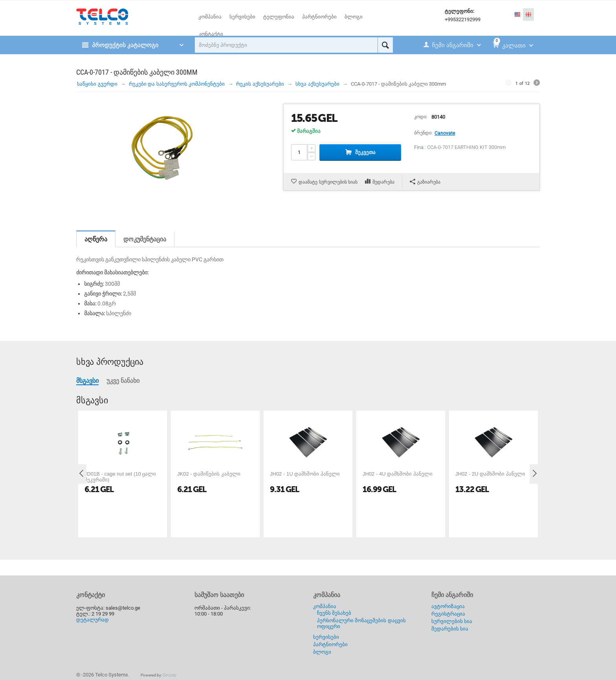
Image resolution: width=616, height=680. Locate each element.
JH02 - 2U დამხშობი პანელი (490, 474)
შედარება (383, 182)
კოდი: (421, 117)
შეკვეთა (365, 152)
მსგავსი (87, 381)
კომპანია (325, 606)
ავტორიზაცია (448, 606)
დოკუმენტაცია (145, 239)
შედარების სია (450, 629)
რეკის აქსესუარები (260, 84)
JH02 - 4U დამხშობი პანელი (398, 474)
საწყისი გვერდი (97, 84)
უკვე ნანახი (123, 381)
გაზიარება (425, 182)
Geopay (170, 675)
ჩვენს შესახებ (334, 613)
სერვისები (326, 637)
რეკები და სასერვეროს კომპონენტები (177, 84)
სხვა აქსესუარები (317, 84)
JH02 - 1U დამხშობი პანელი (305, 474)
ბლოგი (322, 652)
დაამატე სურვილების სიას (328, 182)
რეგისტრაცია (448, 614)
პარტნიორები (330, 644)
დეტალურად (93, 620)
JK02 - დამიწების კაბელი (209, 474)
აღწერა (96, 239)
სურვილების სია (452, 621)
